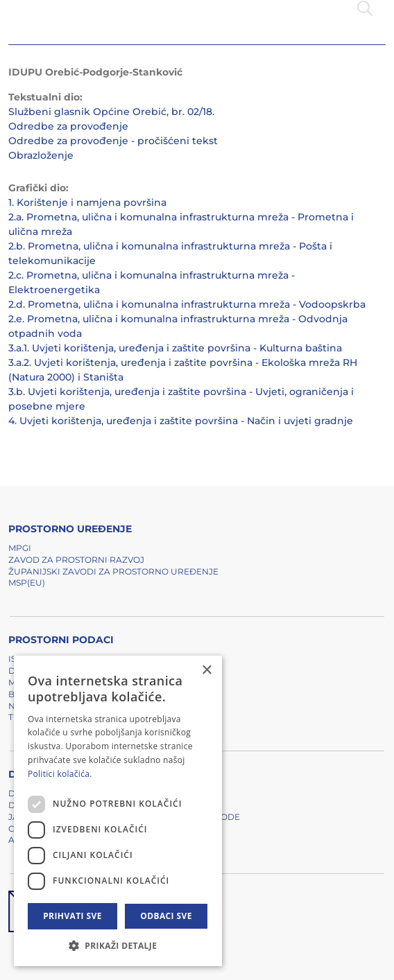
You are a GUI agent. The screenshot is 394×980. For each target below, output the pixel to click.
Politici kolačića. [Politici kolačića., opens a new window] (60, 774)
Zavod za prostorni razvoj (76, 560)
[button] (118, 945)
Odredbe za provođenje (68, 126)
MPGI (20, 548)
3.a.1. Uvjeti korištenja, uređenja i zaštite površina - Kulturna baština (175, 348)
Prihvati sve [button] (72, 916)
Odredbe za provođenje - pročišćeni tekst (113, 141)
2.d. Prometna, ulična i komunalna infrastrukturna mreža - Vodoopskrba (187, 304)
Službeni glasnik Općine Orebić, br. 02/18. (111, 112)
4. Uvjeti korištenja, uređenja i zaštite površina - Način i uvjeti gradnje (181, 421)
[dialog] (118, 811)
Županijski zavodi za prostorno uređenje (113, 571)
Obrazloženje (41, 155)
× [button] (206, 671)
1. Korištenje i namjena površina (87, 202)
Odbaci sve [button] (166, 916)
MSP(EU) (27, 583)
